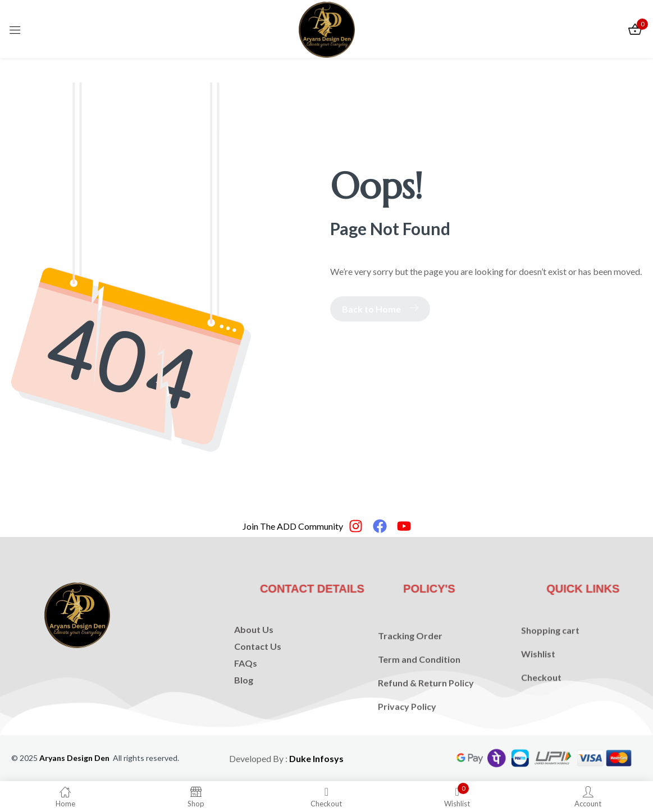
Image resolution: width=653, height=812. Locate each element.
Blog (244, 697)
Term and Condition (419, 683)
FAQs (246, 680)
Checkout (541, 695)
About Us (254, 646)
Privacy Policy (407, 730)
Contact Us (258, 663)
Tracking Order (410, 660)
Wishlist (538, 671)
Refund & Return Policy (426, 707)
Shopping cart (550, 648)
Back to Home (380, 309)
